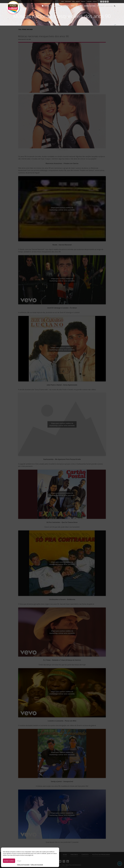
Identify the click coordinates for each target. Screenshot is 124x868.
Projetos (84, 1)
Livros (82, 6)
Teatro (56, 6)
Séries (75, 6)
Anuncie (78, 1)
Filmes (61, 6)
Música (50, 6)
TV (78, 6)
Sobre (73, 1)
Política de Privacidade (23, 865)
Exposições (68, 6)
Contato (95, 1)
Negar (19, 861)
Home (62, 1)
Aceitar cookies (9, 861)
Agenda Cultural (91, 6)
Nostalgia (109, 6)
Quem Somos (68, 1)
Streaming (101, 6)
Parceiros (89, 1)
